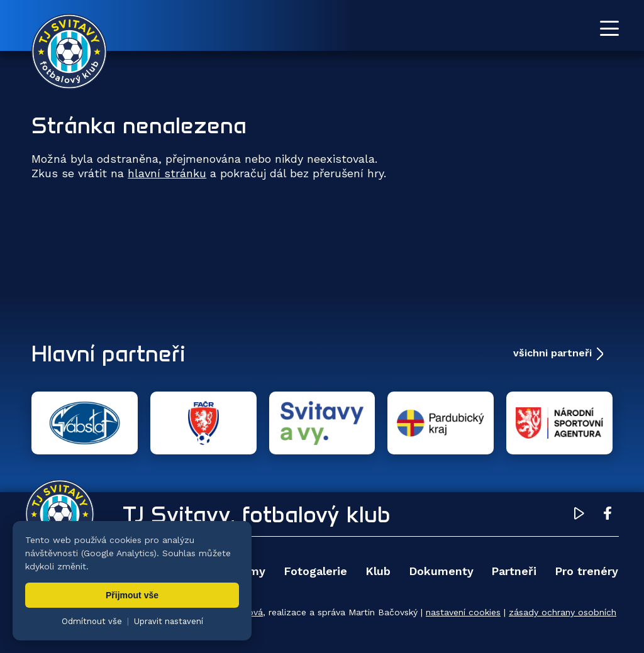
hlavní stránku (167, 173)
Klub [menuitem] (378, 571)
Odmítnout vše (92, 621)
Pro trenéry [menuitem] (586, 571)
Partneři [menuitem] (514, 571)
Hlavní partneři (108, 353)
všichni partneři (552, 353)
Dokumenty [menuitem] (441, 571)
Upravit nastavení (169, 621)
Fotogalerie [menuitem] (315, 571)
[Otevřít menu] (609, 28)
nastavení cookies (463, 612)
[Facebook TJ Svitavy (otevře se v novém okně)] (608, 515)
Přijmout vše (132, 595)
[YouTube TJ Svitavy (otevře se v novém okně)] (579, 515)
